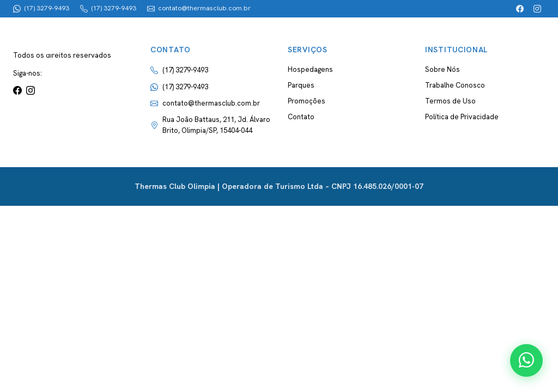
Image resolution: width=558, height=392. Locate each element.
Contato (301, 117)
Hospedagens (310, 69)
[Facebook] (520, 9)
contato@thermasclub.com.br (211, 103)
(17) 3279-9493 (185, 87)
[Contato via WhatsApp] (526, 360)
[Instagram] (537, 9)
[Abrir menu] (526, 37)
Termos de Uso (450, 101)
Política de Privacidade (462, 117)
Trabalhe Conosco (455, 85)
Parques (301, 85)
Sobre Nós (442, 69)
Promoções (307, 101)
